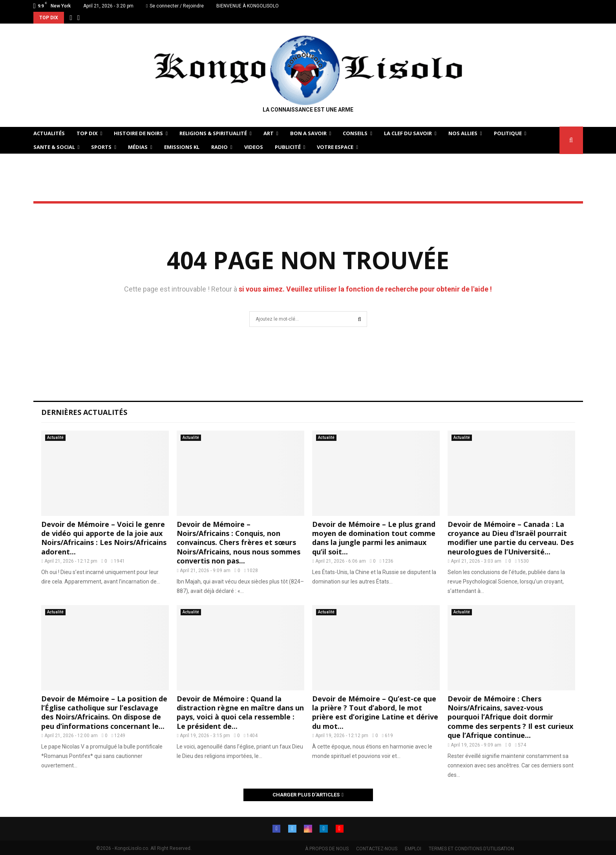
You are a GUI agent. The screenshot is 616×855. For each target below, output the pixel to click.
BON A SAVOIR (308, 133)
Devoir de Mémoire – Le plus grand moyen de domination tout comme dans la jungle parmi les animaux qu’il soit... (374, 538)
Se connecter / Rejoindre (175, 6)
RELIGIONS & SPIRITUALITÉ (213, 133)
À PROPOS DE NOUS (327, 849)
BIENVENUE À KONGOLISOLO (248, 6)
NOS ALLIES (463, 133)
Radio (219, 147)
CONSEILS (355, 133)
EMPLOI (413, 849)
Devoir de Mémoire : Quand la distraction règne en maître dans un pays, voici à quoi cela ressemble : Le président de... (240, 712)
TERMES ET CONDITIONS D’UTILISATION (471, 849)
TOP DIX (87, 133)
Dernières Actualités (84, 412)
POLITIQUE (508, 133)
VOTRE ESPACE (335, 147)
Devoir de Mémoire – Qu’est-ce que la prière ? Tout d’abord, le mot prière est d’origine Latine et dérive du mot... (375, 712)
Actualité (55, 438)
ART (269, 133)
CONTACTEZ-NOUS (377, 849)
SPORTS (101, 147)
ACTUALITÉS (49, 133)
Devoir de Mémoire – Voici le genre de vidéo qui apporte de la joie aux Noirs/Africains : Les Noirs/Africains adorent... (104, 538)
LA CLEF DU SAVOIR (408, 133)
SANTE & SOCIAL (54, 147)
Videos (254, 147)
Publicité (288, 147)
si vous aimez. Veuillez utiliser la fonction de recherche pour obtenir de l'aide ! (365, 289)
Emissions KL (182, 147)
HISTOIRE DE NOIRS (138, 133)
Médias (138, 147)
